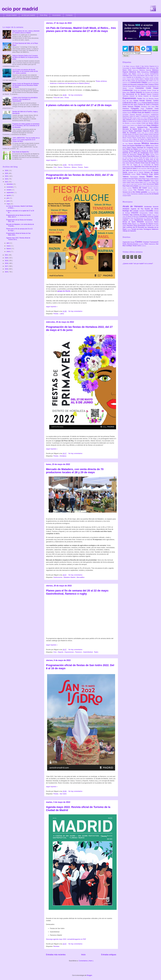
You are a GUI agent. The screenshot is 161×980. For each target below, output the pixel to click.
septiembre (10, 193)
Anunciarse (57, 15)
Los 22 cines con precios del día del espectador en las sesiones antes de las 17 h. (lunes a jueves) (25, 71)
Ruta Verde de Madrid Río (21, 152)
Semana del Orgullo (151, 172)
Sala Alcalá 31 (154, 167)
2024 (7, 176)
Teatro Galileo (127, 182)
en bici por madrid (28, 15)
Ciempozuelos (144, 213)
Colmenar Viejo (128, 215)
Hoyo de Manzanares (137, 218)
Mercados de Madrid (130, 129)
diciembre (10, 184)
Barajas (133, 242)
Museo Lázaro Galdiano (142, 134)
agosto (9, 195)
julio (8, 198)
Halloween (155, 111)
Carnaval (126, 75)
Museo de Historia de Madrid (143, 139)
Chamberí (146, 242)
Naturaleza (154, 143)
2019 (7, 261)
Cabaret (125, 74)
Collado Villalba (154, 213)
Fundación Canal (152, 109)
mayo (9, 204)
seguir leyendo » (52, 160)
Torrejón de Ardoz (137, 229)
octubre (9, 190)
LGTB (134, 120)
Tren (136, 190)
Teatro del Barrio (154, 186)
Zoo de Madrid (154, 194)
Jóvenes (129, 120)
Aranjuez (127, 209)
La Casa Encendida (142, 120)
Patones (134, 224)
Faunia (156, 99)
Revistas (56, 946)
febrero (9, 249)
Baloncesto (136, 70)
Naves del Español (129, 146)
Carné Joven (133, 75)
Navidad (139, 146)
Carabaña (142, 211)
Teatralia (143, 177)
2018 (7, 263)
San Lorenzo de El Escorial (134, 227)
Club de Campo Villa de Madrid (132, 86)
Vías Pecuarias (152, 192)
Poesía (80, 167)
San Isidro (63, 794)
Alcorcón (156, 207)
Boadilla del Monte (152, 209)
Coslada (149, 215)
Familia (140, 99)
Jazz (124, 120)
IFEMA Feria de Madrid (141, 113)
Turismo (141, 190)
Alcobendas (148, 207)
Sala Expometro (143, 168)
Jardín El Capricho (153, 118)
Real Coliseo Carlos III (151, 161)
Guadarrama (127, 218)
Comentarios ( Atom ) (86, 961)
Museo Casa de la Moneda (146, 133)
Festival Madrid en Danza (150, 103)
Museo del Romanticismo (147, 141)
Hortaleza (63, 456)
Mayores (134, 127)
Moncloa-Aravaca (133, 244)
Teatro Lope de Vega (128, 184)
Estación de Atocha (137, 96)
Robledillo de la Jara (152, 225)
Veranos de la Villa (129, 192)
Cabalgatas (154, 72)
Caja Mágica (133, 74)
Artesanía (153, 68)
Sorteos (134, 174)
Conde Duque (152, 88)
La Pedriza (133, 123)
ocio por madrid (20, 9)
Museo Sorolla (137, 138)
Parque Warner (154, 153)
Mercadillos (81, 577)
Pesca (157, 154)
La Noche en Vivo (147, 121)
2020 (7, 258)
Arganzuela (126, 242)
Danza (60, 167)
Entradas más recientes (56, 955)
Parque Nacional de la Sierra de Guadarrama (140, 152)
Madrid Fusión (142, 125)
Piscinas (130, 156)
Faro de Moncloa (149, 99)
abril (8, 243)
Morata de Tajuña (130, 222)
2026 (7, 171)
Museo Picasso (127, 138)
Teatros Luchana (127, 188)
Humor (130, 113)
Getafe (156, 216)
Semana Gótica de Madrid (145, 170)
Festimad (140, 103)
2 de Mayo (126, 66)
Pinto (139, 224)
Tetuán (135, 246)
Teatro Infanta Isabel (137, 182)
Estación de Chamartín (151, 96)
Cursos (150, 90)
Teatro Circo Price (140, 179)
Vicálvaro (144, 246)
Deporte (61, 652)
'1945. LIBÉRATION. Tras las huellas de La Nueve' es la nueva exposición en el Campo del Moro (26, 140)
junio (8, 201)
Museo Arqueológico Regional (139, 131)
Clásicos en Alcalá (146, 86)
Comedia (132, 88)
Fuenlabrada (143, 216)
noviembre (10, 187)
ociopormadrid (127, 196)
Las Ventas (150, 123)
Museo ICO (131, 134)
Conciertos (141, 88)
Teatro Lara (155, 182)
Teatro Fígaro (154, 181)
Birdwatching (145, 72)
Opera (129, 148)
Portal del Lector (144, 158)
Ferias (67, 98)
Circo (156, 84)
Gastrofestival (88, 652)
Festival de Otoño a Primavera (148, 105)
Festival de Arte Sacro (130, 105)
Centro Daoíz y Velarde (142, 79)
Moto (144, 129)
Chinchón (135, 213)
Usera (139, 246)
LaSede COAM (141, 123)
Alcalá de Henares (133, 206)
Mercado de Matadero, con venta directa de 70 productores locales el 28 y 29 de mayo (75, 471)
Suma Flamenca (143, 174)
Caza (144, 77)
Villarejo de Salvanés (129, 231)
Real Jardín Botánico (129, 163)
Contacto (69, 15)
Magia (149, 125)
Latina (62, 314)
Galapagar (151, 216)
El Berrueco (135, 216)
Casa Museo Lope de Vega (145, 75)
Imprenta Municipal (136, 115)
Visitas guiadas (142, 192)
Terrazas (125, 190)
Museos (131, 144)
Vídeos (129, 194)
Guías (150, 111)
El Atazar (129, 216)
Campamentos (154, 74)
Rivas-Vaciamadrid (140, 225)
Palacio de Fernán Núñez (145, 149)
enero (9, 251)
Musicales (138, 144)
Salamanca (152, 244)
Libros (156, 123)
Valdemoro (155, 229)
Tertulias (131, 190)
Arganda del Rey (138, 209)
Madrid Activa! (127, 125)
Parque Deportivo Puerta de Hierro (142, 151)
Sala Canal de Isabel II (130, 168)
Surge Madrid (154, 174)
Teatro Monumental (149, 184)
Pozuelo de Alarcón (147, 224)
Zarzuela (147, 194)
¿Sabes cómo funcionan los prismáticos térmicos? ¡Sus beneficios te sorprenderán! (25, 99)
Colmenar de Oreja (140, 215)
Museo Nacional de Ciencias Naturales (147, 136)
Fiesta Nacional (129, 107)
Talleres (126, 177)
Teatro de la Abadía (132, 186)
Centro (139, 242)
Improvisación (147, 115)
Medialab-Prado (144, 127)
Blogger (89, 975)
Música (74, 167)
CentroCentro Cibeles (139, 82)
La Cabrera (148, 218)
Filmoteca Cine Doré (148, 107)
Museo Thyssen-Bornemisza (150, 138)
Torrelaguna (148, 229)
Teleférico (151, 188)
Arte (148, 68)
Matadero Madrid (70, 577)
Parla (130, 224)
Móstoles (141, 222)
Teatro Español (144, 181)
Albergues (133, 66)
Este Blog (44, 15)
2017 (7, 266)
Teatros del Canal (140, 188)
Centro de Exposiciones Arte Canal (142, 81)
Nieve (144, 146)
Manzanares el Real (151, 220)
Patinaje (153, 154)
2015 (7, 272)
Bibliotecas (133, 72)
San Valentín (134, 170)
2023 (7, 179)
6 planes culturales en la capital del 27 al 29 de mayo (79, 105)
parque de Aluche (64, 291)
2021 (7, 255)
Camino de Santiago (144, 74)
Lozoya (132, 220)
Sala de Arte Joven (153, 168)
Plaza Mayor (151, 156)
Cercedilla (150, 211)
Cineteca (151, 85)
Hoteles (125, 113)
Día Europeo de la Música (151, 92)
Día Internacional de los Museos (135, 94)
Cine (55, 167)
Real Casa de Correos (136, 161)
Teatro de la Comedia (144, 186)
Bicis (139, 72)
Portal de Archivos (134, 158)
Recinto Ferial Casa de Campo (146, 163)
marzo (9, 246)
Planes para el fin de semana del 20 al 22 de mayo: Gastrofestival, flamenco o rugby (77, 592)
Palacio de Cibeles (132, 149)
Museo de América (128, 139)
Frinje (143, 109)
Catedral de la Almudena (134, 77)
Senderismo (127, 174)
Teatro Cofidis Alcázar (152, 179)
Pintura (125, 156)
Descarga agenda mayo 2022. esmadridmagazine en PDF (66, 939)
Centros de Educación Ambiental (133, 85)
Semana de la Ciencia (136, 172)
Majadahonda (139, 220)
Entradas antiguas (109, 955)
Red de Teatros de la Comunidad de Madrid (143, 165)
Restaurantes (127, 167)
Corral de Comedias (140, 90)
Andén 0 (139, 66)
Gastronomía (58, 577)
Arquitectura (141, 68)
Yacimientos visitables (137, 194)
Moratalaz (142, 244)
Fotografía (136, 108)
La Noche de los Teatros (134, 121)
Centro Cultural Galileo (129, 79)
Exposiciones (69, 652)
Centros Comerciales (153, 83)
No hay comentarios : (76, 95)
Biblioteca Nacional (146, 70)
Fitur (157, 107)
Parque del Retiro (144, 154)
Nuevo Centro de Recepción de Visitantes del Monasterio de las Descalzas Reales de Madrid (26, 85)
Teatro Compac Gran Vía (130, 181)
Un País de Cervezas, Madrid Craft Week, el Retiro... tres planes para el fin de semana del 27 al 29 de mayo (81, 29)
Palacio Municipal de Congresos (143, 148)
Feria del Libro (58, 98)
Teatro (86, 167)
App (143, 66)
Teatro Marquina (138, 184)
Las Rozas (155, 218)
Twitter (156, 190)
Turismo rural (150, 190)
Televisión (156, 188)
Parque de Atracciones (130, 154)
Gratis (145, 110)
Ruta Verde (145, 167)
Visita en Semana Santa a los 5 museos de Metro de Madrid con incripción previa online (25, 57)
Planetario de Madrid (140, 156)
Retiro (133, 167)
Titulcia (129, 229)
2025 (7, 173)
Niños (148, 146)
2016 (7, 269)
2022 (7, 182)
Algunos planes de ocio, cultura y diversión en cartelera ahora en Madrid (26, 32)
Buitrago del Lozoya (131, 211)
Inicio (83, 955)
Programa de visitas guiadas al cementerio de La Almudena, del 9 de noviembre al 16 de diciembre (26, 126)
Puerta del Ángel (128, 160)
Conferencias (128, 90)
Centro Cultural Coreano (152, 77)
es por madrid (11, 15)
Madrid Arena (134, 125)
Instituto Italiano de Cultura (140, 118)
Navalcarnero (150, 222)
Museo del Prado (134, 141)
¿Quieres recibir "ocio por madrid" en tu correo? (138, 264)
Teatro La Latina (147, 183)
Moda (140, 129)
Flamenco (67, 167)
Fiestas (56, 314)
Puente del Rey (154, 158)
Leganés (126, 220)
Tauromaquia (135, 177)
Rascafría (130, 225)
